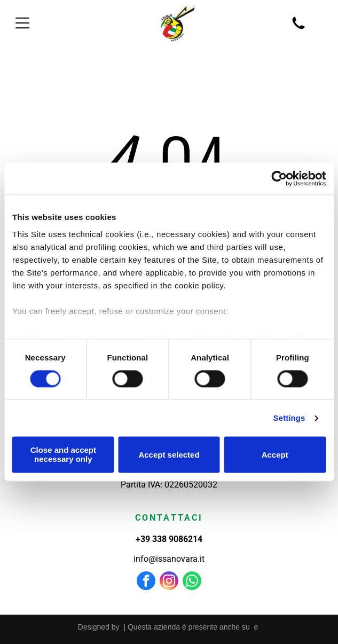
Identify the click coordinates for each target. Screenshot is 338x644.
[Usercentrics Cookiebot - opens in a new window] (279, 179)
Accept (275, 455)
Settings (289, 418)
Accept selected (169, 455)
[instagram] (169, 582)
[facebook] (146, 582)
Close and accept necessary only (63, 455)
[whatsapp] (192, 582)
